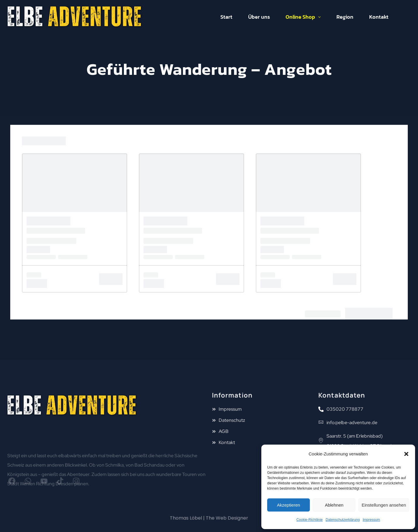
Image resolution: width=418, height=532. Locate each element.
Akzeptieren (288, 505)
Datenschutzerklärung (343, 520)
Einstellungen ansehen (384, 505)
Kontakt (379, 17)
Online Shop (303, 17)
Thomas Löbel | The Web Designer (209, 522)
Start (226, 17)
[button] (406, 454)
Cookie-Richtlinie (310, 520)
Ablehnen (334, 505)
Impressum (371, 520)
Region (345, 17)
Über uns (259, 17)
